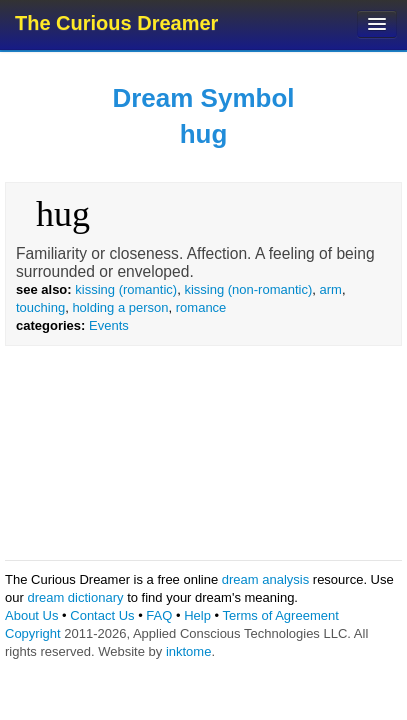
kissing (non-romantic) (248, 289)
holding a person (120, 307)
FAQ (159, 615)
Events (109, 325)
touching (40, 307)
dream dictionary (75, 597)
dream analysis (265, 579)
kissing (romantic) (126, 289)
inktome (189, 651)
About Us (31, 615)
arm (330, 289)
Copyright (33, 633)
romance (201, 307)
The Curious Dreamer (116, 23)
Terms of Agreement (280, 615)
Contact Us (102, 615)
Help (197, 615)
